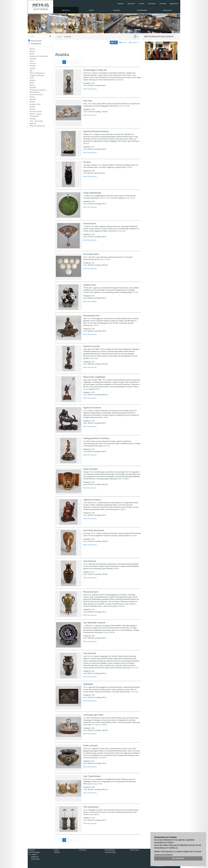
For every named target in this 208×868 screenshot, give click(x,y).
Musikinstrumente (36, 111)
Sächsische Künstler (36, 95)
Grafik (32, 78)
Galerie (123, 42)
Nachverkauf (35, 859)
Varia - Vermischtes (36, 121)
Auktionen (66, 10)
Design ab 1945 (35, 104)
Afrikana (32, 109)
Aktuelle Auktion (35, 41)
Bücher (32, 54)
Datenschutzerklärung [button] (164, 855)
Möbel (32, 83)
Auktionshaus (167, 10)
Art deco (32, 102)
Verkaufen (117, 10)
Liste (114, 42)
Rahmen (32, 97)
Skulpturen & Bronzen (37, 75)
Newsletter (131, 4)
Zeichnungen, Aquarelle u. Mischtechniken (38, 91)
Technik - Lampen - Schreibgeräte (36, 115)
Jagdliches (33, 123)
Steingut (32, 68)
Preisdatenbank (142, 10)
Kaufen (91, 10)
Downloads (152, 4)
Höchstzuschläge (34, 852)
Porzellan (33, 66)
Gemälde (32, 80)
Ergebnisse (35, 857)
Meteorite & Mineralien (37, 126)
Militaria (32, 49)
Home (59, 37)
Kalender (121, 4)
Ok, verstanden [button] (178, 858)
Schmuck (33, 63)
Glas (31, 71)
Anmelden (163, 4)
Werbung (33, 119)
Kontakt (141, 4)
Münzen (32, 85)
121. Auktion (33, 854)
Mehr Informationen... (90, 89)
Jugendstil (33, 99)
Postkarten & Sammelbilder (39, 56)
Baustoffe (33, 87)
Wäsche (32, 51)
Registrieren (174, 4)
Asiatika (32, 107)
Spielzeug (33, 59)
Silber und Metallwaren (37, 73)
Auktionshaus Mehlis (41, 7)
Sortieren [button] (134, 42)
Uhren (32, 61)
